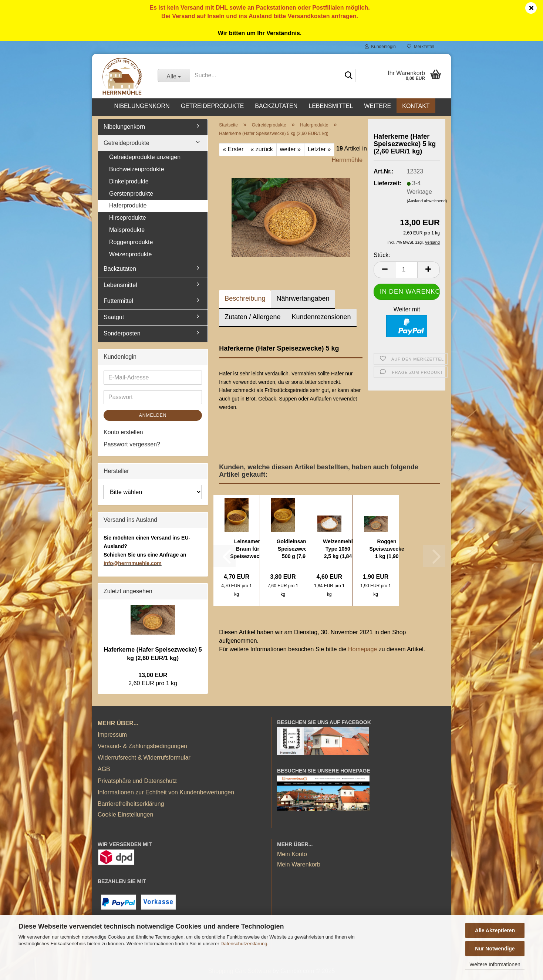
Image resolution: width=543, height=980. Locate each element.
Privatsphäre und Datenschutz (137, 781)
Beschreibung (245, 298)
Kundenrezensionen (321, 317)
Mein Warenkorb (299, 864)
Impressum (112, 735)
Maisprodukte (127, 230)
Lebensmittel (331, 106)
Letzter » (319, 149)
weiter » (290, 149)
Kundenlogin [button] (380, 47)
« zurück (262, 149)
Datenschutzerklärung (244, 944)
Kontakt (416, 106)
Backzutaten (276, 106)
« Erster (233, 149)
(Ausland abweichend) (427, 201)
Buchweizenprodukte (137, 169)
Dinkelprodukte (129, 181)
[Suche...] (174, 75)
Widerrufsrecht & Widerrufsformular (144, 758)
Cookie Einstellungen (125, 815)
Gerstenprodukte (131, 194)
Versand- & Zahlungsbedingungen (142, 746)
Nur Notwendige (495, 949)
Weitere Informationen (495, 964)
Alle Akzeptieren (495, 930)
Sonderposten (122, 333)
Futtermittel (118, 301)
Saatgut (114, 317)
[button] (385, 270)
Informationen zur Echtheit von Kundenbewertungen (166, 792)
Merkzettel (421, 47)
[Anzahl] (407, 270)
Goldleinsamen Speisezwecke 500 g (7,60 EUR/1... (295, 549)
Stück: (382, 255)
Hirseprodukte (128, 218)
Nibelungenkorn (142, 106)
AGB (104, 769)
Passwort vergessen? (132, 444)
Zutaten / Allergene (252, 317)
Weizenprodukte (130, 254)
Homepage (362, 649)
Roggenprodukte (131, 242)
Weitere (377, 106)
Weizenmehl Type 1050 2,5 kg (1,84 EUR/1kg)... (338, 549)
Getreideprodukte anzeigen (145, 157)
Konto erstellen (123, 432)
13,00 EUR (153, 675)
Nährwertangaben (303, 298)
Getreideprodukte (213, 106)
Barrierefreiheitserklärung (131, 804)
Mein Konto (292, 854)
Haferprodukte (128, 205)
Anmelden (153, 415)
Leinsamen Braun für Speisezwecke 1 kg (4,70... (247, 549)
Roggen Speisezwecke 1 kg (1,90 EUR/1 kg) (387, 549)
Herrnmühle (347, 160)
